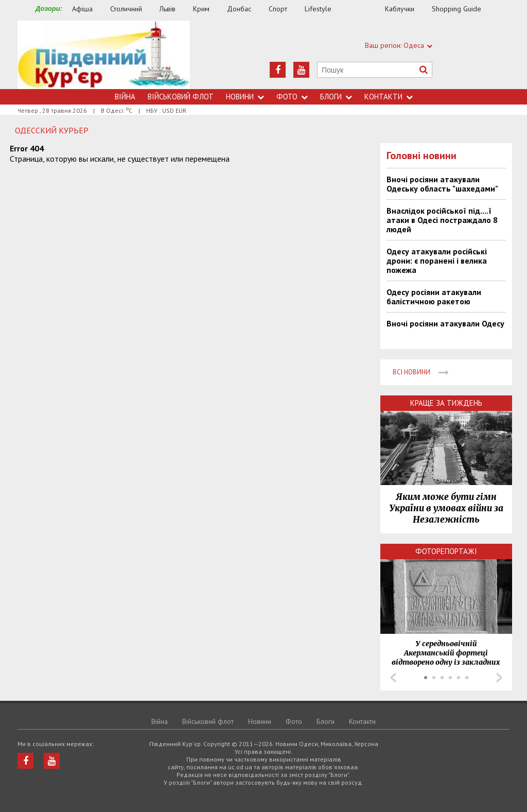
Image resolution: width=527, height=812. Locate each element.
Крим (201, 9)
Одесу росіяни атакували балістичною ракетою (434, 297)
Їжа (363, 9)
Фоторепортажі (446, 551)
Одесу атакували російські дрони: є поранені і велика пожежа (437, 261)
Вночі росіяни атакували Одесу (445, 323)
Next (499, 678)
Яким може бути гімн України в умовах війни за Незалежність (446, 508)
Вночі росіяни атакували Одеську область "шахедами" (442, 184)
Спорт (278, 9)
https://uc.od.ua (104, 55)
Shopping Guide (456, 9)
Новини (245, 97)
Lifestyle (318, 9)
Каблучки (400, 9)
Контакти (389, 97)
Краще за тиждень (446, 403)
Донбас (239, 9)
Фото (292, 97)
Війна (125, 97)
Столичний (126, 9)
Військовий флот (181, 97)
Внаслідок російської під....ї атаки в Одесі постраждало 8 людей (442, 220)
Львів (168, 9)
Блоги (336, 97)
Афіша (82, 9)
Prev (393, 678)
